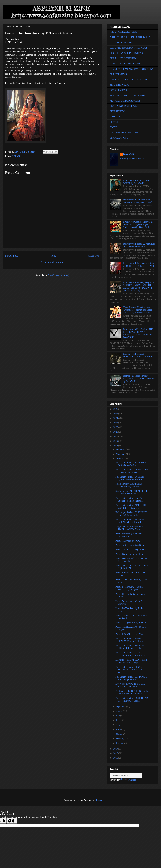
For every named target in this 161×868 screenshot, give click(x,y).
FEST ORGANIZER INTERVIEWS (126, 53)
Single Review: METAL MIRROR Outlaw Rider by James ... (131, 492)
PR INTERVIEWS (118, 74)
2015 (116, 758)
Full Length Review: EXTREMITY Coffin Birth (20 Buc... (132, 464)
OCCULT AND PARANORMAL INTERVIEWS (132, 69)
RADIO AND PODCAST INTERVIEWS (128, 80)
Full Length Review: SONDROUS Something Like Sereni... (131, 678)
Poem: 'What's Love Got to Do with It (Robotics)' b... (132, 567)
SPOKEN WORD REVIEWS (123, 106)
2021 (116, 432)
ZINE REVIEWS (118, 111)
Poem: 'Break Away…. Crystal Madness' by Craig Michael (129, 588)
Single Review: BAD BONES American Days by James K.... (130, 485)
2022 (116, 427)
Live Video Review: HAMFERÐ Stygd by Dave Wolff (130, 685)
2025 (116, 414)
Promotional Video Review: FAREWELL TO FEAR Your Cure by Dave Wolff (139, 379)
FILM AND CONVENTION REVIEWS (128, 95)
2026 (116, 409)
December (121, 449)
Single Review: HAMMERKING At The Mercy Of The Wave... (132, 528)
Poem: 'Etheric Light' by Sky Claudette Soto (128, 535)
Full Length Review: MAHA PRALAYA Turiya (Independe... (131, 640)
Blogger (98, 800)
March (119, 734)
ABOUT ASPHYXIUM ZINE (123, 32)
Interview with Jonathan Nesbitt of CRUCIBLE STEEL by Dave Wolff (139, 265)
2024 (116, 418)
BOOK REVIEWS (118, 90)
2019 (116, 441)
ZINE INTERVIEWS (119, 85)
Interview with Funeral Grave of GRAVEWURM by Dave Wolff (138, 201)
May (118, 725)
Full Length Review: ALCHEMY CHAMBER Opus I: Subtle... (130, 647)
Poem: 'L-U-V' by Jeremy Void (129, 634)
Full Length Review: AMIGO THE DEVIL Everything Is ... (131, 507)
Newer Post (11, 256)
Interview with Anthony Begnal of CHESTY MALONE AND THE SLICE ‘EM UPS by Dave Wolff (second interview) (139, 286)
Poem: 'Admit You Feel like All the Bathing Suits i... (131, 617)
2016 (116, 753)
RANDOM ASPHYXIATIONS (124, 133)
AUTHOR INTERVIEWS (122, 43)
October (120, 459)
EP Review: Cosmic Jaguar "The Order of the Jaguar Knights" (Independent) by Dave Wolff (138, 225)
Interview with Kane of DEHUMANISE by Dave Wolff (137, 355)
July (118, 716)
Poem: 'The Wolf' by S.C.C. (128, 541)
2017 (116, 749)
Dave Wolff (129, 154)
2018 (116, 446)
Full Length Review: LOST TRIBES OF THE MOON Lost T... (132, 699)
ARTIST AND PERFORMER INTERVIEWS (130, 37)
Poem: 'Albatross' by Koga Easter (131, 550)
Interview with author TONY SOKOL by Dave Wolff (136, 182)
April (119, 729)
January (120, 743)
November (121, 454)
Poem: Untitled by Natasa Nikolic (131, 545)
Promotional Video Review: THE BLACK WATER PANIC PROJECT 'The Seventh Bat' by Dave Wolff (138, 333)
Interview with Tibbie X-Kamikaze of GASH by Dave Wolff (139, 245)
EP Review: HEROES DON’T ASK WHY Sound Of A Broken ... (132, 692)
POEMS (16, 156)
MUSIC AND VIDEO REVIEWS (125, 101)
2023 (116, 423)
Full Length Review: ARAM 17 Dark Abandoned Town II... (130, 521)
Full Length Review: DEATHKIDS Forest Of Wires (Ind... (131, 514)
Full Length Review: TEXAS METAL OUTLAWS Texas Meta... (129, 670)
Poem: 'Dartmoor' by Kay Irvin (129, 554)
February (120, 738)
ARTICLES (115, 117)
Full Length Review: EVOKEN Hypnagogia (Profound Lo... (130, 478)
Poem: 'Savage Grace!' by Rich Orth (132, 623)
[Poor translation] (12, 821)
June (118, 720)
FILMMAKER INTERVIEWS (124, 58)
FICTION (114, 122)
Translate (128, 780)
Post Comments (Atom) (59, 275)
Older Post (94, 256)
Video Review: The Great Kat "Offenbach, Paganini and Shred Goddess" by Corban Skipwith (138, 310)
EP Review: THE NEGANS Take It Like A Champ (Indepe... (131, 661)
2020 (116, 436)
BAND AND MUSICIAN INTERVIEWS (129, 48)
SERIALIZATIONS (119, 138)
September (121, 706)
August (119, 711)
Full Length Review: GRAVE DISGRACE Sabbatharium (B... (131, 654)
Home (53, 256)
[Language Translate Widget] (126, 776)
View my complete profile (132, 159)
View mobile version (52, 262)
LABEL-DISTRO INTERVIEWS (125, 64)
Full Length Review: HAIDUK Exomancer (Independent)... (130, 499)
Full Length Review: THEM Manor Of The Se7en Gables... (132, 471)
